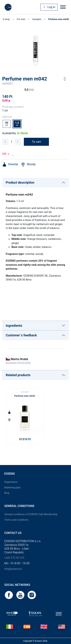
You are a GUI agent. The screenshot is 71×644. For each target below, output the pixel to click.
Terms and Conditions (16, 520)
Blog (7, 493)
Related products (18, 375)
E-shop (6, 19)
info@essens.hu (13, 569)
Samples (37, 19)
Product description (20, 182)
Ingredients (14, 326)
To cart (36, 142)
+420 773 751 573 (14, 558)
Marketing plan (12, 488)
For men (21, 19)
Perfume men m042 (59, 19)
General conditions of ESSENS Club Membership (31, 514)
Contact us (13, 533)
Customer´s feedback (21, 335)
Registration (11, 482)
